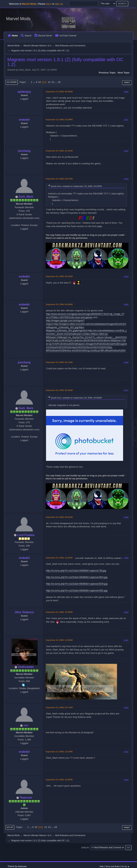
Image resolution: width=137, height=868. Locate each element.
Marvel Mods (18, 19)
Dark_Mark (26, 197)
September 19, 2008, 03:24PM (59, 120)
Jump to (85, 847)
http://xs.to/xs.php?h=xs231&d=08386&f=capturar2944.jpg (77, 577)
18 (59, 82)
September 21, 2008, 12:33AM (59, 640)
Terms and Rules (112, 866)
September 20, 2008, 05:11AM (59, 362)
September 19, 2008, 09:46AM (59, 92)
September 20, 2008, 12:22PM (59, 558)
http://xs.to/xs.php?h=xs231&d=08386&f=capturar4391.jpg (77, 590)
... (34, 82)
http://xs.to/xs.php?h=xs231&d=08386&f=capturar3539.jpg (77, 584)
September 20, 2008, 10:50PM (59, 612)
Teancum (26, 798)
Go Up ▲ (125, 866)
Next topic (124, 73)
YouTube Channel (66, 36)
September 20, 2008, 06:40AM (59, 390)
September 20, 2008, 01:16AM (59, 151)
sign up (59, 4)
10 (40, 82)
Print (127, 83)
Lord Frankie (26, 535)
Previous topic (107, 73)
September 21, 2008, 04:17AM (59, 707)
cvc (26, 725)
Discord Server (43, 36)
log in (49, 4)
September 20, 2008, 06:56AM (59, 517)
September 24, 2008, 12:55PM (59, 780)
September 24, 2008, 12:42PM (59, 752)
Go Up (10, 827)
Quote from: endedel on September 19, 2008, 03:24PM (76, 186)
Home (13, 36)
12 (49, 82)
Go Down (12, 82)
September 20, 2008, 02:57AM (59, 179)
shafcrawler (26, 667)
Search (26, 36)
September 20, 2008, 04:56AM (59, 304)
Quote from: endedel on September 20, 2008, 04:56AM (76, 398)
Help (102, 866)
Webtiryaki (22, 866)
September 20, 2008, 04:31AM (59, 276)
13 (53, 82)
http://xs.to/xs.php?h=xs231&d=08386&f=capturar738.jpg (76, 570)
